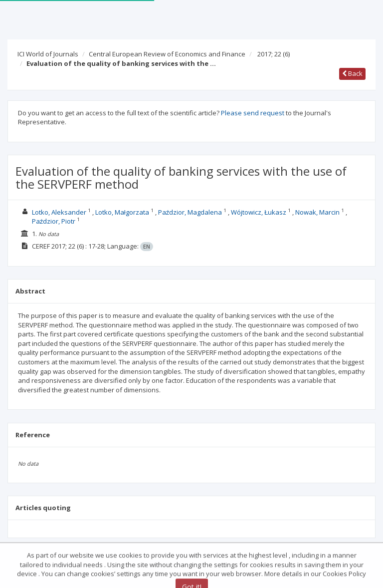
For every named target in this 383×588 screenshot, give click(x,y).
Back (352, 73)
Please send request (253, 113)
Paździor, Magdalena (190, 212)
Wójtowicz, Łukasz (259, 212)
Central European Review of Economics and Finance (167, 54)
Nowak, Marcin (317, 212)
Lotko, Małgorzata (122, 212)
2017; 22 (274, 54)
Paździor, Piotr (54, 221)
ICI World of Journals (48, 54)
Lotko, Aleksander (59, 212)
